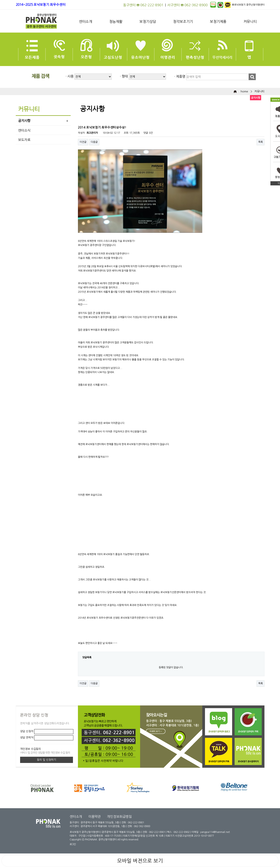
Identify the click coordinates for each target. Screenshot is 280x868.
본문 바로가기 (0, 0)
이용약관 (95, 817)
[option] (144, 788)
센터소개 (86, 21)
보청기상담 (148, 21)
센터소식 (24, 130)
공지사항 (24, 121)
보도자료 (24, 140)
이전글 (83, 142)
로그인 (73, 844)
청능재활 (116, 21)
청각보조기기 (183, 21)
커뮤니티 (250, 21)
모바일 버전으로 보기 (140, 861)
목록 (261, 142)
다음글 (94, 142)
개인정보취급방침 (119, 817)
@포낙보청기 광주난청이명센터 (248, 5)
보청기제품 (218, 21)
